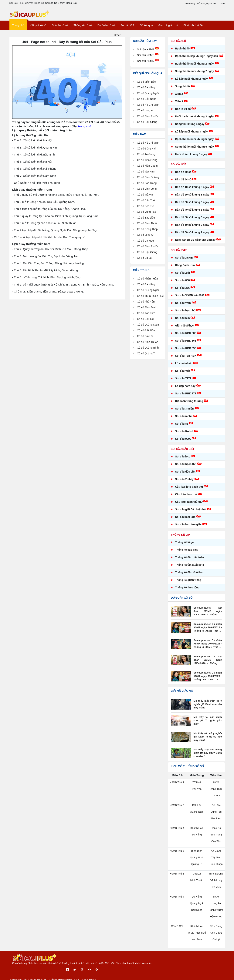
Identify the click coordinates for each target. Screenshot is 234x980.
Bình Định (152, 314)
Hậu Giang (152, 255)
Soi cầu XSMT (149, 58)
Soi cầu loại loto (185, 520)
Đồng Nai (151, 151)
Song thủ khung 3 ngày (190, 127)
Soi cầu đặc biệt (185, 474)
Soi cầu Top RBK (186, 359)
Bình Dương (153, 180)
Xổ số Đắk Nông (148, 102)
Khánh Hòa (152, 281)
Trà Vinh (151, 197)
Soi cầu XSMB (149, 52)
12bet (117, 38)
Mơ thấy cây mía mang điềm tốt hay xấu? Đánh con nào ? (208, 756)
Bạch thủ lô (182, 51)
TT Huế (197, 785)
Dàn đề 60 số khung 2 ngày (192, 235)
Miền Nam (140, 137)
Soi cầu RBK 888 (186, 336)
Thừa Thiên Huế (197, 933)
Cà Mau (150, 243)
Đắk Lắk (150, 326)
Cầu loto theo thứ (186, 497)
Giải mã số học (184, 328)
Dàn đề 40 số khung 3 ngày (192, 212)
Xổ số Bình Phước (149, 119)
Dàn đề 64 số (183, 182)
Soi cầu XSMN (149, 64)
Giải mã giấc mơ (168, 28)
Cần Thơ (151, 203)
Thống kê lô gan (185, 545)
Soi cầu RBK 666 (186, 343)
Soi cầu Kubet (184, 434)
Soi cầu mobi (183, 419)
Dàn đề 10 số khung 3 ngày (192, 190)
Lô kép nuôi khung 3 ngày (191, 134)
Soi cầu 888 (182, 283)
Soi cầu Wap (183, 306)
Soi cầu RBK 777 (186, 396)
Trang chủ (18, 28)
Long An (150, 237)
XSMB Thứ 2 (177, 785)
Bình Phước (153, 249)
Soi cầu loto (183, 459)
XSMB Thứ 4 (177, 830)
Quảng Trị (151, 360)
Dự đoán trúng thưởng (189, 404)
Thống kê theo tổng (187, 590)
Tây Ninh (151, 174)
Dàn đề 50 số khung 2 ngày (192, 228)
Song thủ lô (182, 89)
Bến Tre (150, 209)
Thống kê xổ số (83, 28)
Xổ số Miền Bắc (147, 84)
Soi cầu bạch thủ (186, 467)
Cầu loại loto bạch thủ (189, 490)
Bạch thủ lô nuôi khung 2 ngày (194, 66)
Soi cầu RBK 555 (186, 351)
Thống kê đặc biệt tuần (190, 560)
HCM (216, 785)
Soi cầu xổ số (60, 28)
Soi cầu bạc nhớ (185, 313)
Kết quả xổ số (38, 28)
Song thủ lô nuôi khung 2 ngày (194, 74)
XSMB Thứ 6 (177, 875)
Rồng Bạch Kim (185, 268)
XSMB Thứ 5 (177, 853)
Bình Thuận (153, 226)
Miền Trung (141, 273)
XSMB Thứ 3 (177, 808)
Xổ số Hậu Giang (148, 125)
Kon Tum (151, 320)
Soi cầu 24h (182, 276)
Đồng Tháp (152, 232)
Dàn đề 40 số (183, 175)
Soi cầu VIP (127, 28)
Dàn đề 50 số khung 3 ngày (192, 220)
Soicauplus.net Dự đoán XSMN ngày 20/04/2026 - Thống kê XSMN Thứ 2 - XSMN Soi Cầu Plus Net (208, 647)
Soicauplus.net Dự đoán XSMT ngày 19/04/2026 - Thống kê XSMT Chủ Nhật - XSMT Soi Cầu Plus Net (208, 679)
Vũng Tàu (151, 214)
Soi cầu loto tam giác (188, 527)
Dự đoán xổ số (106, 28)
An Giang (151, 157)
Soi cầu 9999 (183, 442)
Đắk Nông (151, 337)
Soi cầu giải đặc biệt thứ (190, 512)
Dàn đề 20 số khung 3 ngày (192, 197)
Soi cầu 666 (182, 321)
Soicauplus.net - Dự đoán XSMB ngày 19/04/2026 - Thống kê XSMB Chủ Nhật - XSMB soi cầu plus (208, 663)
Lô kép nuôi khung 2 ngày (191, 82)
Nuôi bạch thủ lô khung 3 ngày (194, 119)
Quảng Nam (153, 332)
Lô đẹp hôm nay (185, 389)
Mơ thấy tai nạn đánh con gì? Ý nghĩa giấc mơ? (208, 722)
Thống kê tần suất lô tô (190, 568)
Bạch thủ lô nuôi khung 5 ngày (194, 142)
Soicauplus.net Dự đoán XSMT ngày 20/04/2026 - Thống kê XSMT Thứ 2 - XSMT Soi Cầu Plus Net (208, 630)
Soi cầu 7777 (183, 381)
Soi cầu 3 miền (184, 411)
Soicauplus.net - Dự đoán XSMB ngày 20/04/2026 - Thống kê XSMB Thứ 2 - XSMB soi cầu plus (208, 614)
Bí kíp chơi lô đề (193, 28)
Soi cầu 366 (182, 291)
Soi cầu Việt (183, 374)
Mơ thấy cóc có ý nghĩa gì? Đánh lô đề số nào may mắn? (208, 740)
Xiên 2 (179, 97)
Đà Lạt (149, 261)
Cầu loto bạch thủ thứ (189, 505)
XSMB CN (177, 927)
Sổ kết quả (146, 28)
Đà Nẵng (151, 287)
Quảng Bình (153, 355)
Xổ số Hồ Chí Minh (149, 107)
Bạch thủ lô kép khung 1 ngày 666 (196, 59)
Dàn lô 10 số (183, 112)
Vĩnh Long (152, 191)
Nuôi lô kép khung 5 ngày (191, 157)
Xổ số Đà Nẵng (147, 90)
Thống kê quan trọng (188, 583)
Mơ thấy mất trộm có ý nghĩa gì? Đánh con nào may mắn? (208, 707)
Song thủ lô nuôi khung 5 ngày (194, 149)
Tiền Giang (152, 163)
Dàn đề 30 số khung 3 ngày (192, 205)
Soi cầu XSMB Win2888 (190, 298)
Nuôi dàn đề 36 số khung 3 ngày (195, 243)
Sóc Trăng (152, 186)
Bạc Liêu (151, 220)
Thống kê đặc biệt (186, 553)
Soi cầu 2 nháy (184, 482)
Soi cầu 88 (182, 426)
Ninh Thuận (153, 349)
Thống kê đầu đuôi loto (190, 575)
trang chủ (85, 129)
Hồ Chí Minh (153, 145)
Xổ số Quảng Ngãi (149, 96)
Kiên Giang (152, 168)
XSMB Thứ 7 (177, 898)
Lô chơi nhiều (184, 366)
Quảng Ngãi (153, 293)
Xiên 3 (179, 104)
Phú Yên (151, 309)
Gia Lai (150, 343)
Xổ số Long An (146, 113)
